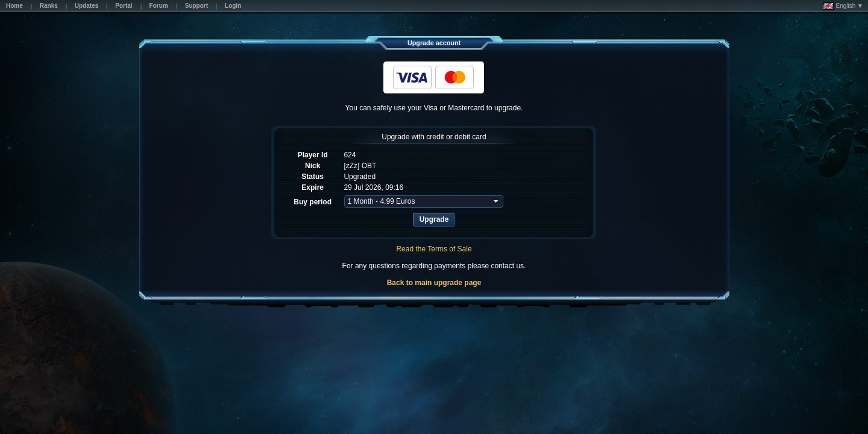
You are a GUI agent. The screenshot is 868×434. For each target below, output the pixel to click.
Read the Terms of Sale (434, 249)
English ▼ (843, 6)
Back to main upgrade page (434, 283)
